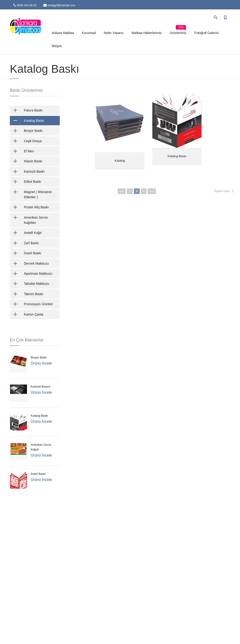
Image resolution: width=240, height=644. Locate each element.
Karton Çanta (27, 314)
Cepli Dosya (26, 141)
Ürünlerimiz (178, 31)
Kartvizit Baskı (27, 171)
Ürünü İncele (41, 363)
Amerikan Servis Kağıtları (29, 220)
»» (152, 191)
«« (122, 191)
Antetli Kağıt (26, 233)
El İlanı (22, 151)
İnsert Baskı (26, 253)
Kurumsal (89, 33)
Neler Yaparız (114, 33)
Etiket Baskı (26, 182)
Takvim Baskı (26, 294)
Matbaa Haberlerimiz (147, 33)
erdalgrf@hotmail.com (59, 5)
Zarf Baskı (24, 243)
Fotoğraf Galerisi (206, 33)
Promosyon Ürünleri (31, 304)
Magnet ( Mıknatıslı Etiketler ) (31, 195)
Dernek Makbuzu (29, 263)
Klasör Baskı (26, 161)
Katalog (120, 161)
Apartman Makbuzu (31, 274)
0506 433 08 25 (25, 5)
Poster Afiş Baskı (29, 207)
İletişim (57, 46)
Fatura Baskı (26, 110)
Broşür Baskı (26, 131)
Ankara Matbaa (63, 33)
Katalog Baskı (177, 156)
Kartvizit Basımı (40, 387)
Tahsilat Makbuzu (30, 284)
